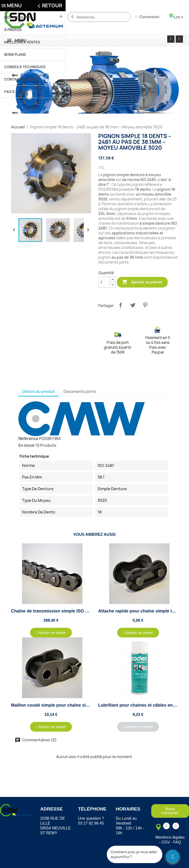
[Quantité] (104, 282)
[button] (51, 633)
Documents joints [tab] (80, 391)
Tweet (133, 305)
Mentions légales (170, 837)
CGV (166, 842)
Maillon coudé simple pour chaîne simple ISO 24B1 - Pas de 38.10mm (83, 705)
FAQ (177, 842)
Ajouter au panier (142, 282)
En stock (26, 445)
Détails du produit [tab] (39, 391)
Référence (28, 438)
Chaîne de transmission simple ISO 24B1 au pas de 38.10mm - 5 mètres (85, 611)
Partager (121, 305)
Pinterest (145, 305)
